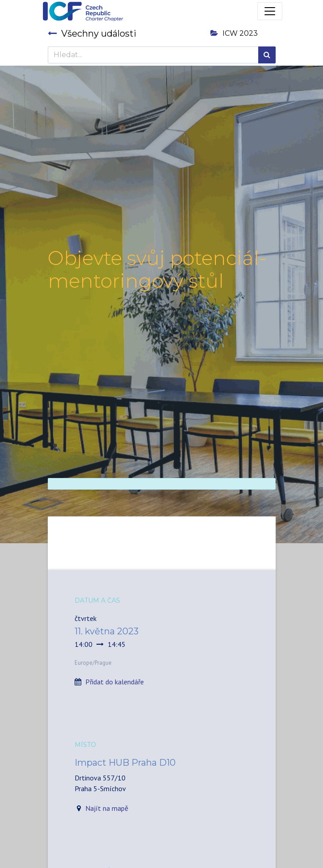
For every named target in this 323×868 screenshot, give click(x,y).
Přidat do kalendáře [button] (115, 682)
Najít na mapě (107, 808)
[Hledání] (267, 55)
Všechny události (92, 34)
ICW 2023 (234, 33)
